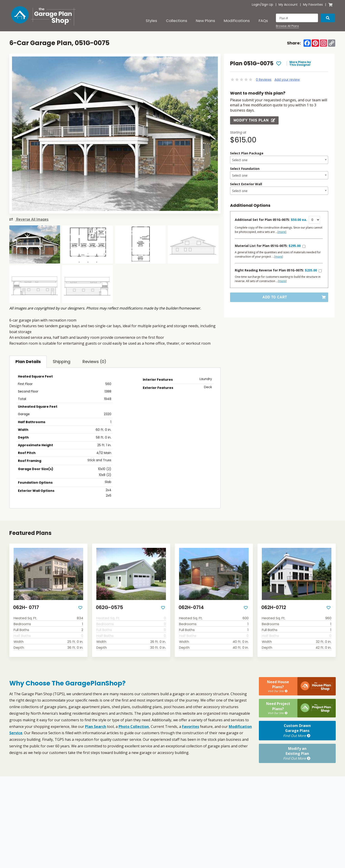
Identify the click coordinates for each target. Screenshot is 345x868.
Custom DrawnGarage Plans (297, 731)
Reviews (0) (94, 362)
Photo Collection (134, 727)
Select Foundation (245, 169)
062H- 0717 (26, 607)
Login (256, 5)
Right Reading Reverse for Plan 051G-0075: (276, 270)
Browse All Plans (287, 26)
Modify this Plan (254, 120)
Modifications (237, 21)
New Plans (205, 21)
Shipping (62, 362)
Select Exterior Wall (246, 184)
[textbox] (279, 160)
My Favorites (313, 5)
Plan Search (96, 727)
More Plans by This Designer (300, 63)
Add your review (287, 80)
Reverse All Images (29, 219)
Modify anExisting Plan (297, 753)
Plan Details (28, 362)
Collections (177, 21)
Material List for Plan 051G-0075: (268, 246)
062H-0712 (274, 607)
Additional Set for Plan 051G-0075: (271, 220)
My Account (288, 5)
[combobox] (279, 160)
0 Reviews (264, 80)
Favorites (191, 727)
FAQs (263, 21)
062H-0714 (191, 607)
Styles (151, 21)
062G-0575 (109, 607)
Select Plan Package (247, 153)
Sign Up (267, 5)
